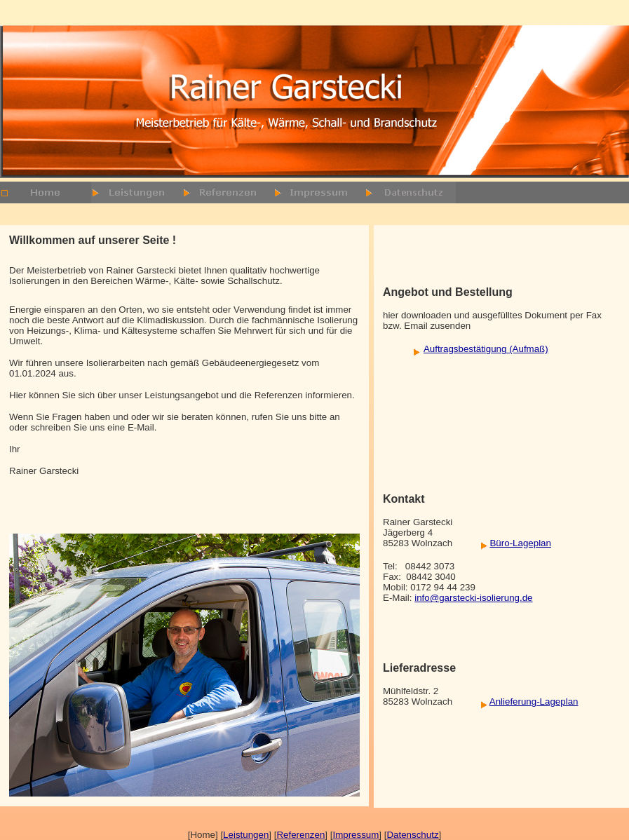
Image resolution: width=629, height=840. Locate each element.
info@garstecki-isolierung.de (473, 598)
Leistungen (246, 835)
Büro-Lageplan (520, 543)
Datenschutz (412, 835)
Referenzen (300, 835)
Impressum (356, 835)
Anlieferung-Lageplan (534, 702)
